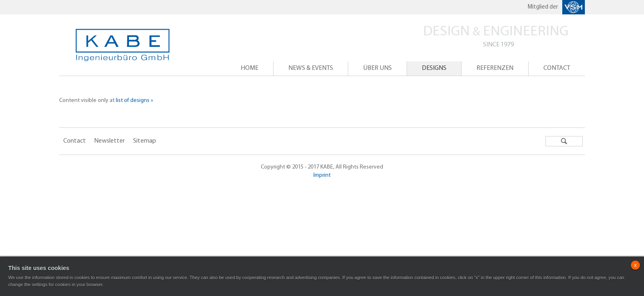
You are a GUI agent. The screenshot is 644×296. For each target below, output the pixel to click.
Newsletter (109, 141)
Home (250, 68)
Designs (434, 68)
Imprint (322, 175)
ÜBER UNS (377, 68)
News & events (311, 68)
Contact (557, 68)
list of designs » (135, 101)
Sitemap (145, 141)
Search (564, 141)
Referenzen (495, 68)
